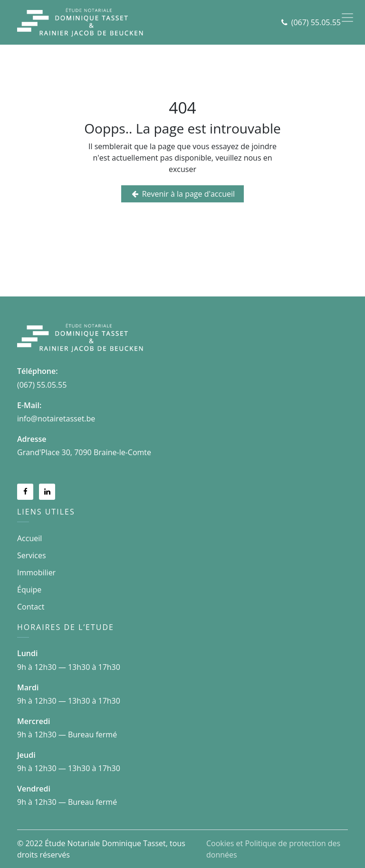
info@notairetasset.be (56, 419)
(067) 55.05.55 (316, 22)
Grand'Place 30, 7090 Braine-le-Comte (84, 452)
